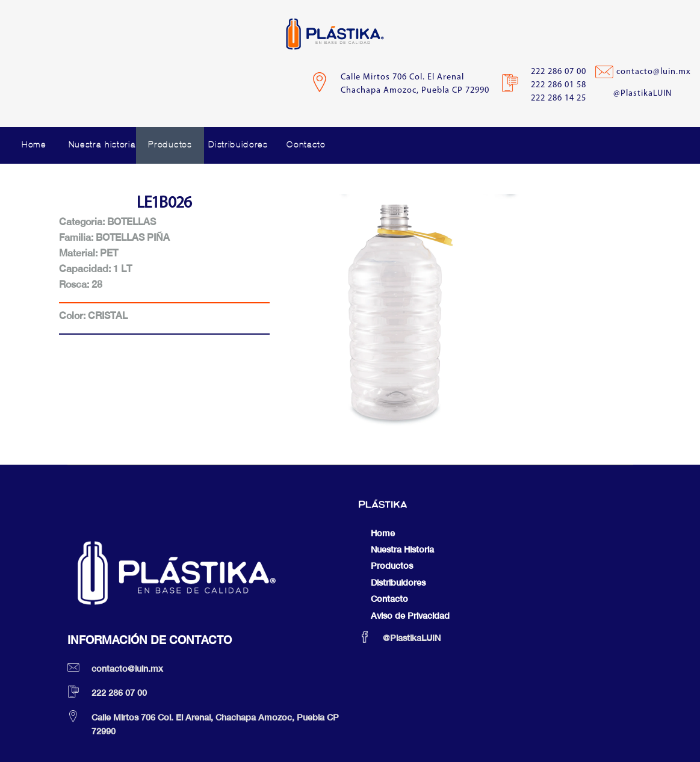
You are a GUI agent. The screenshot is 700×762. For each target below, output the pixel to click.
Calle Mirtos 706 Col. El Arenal (402, 77)
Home (34, 145)
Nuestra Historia (402, 549)
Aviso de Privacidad (410, 615)
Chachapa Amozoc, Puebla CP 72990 (415, 91)
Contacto (306, 145)
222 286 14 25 (559, 98)
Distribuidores (238, 145)
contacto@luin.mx (654, 72)
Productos (170, 145)
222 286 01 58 (559, 85)
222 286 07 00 (559, 72)
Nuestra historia (102, 145)
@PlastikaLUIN (643, 94)
